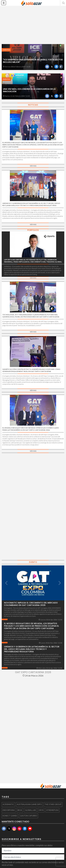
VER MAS (33, 166)
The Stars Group (53, 804)
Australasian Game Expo (29, 804)
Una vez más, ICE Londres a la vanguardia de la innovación (29, 90)
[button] (63, 3)
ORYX (41, 810)
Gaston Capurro (29, 816)
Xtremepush (52, 810)
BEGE (20, 810)
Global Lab (30, 810)
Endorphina (9, 810)
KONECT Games (10, 816)
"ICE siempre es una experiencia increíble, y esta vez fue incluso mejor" (33, 61)
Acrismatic (8, 804)
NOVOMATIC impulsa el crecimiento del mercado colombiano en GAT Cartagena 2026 (31, 604)
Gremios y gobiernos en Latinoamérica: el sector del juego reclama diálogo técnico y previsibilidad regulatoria (32, 649)
